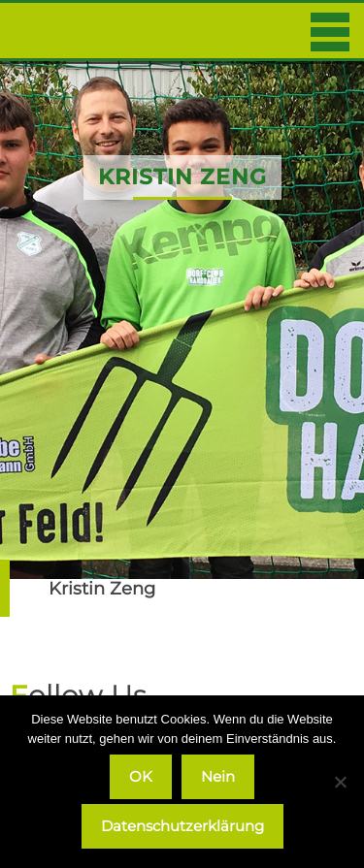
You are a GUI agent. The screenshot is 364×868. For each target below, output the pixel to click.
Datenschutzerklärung (182, 826)
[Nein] (340, 782)
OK (141, 776)
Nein (218, 776)
